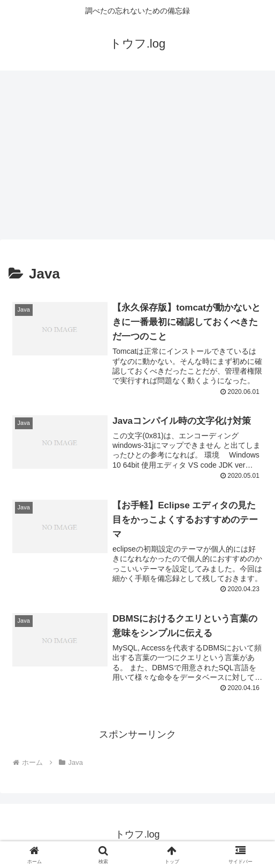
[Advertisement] (137, 158)
